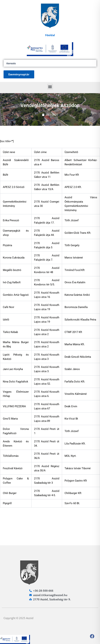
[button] (50, 87)
